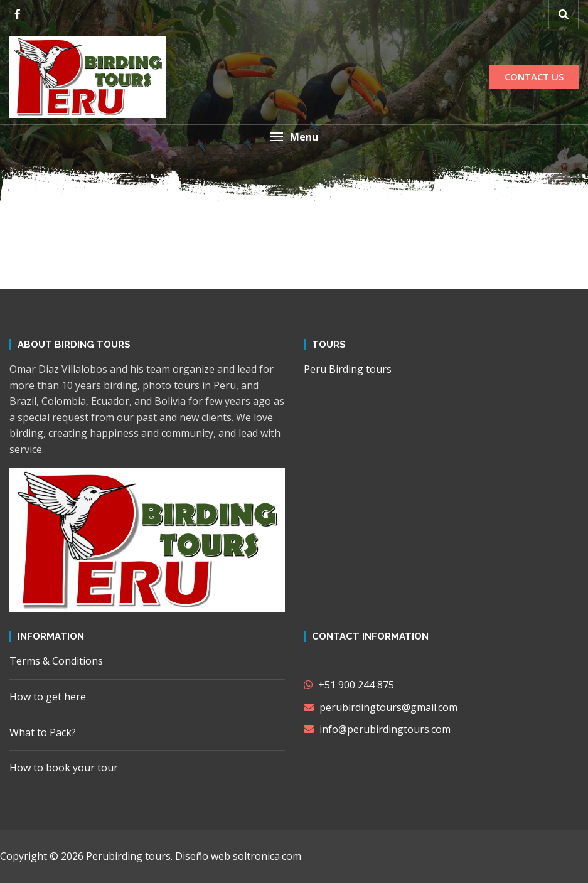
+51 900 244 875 (349, 685)
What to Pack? (43, 732)
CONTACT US (534, 77)
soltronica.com (267, 856)
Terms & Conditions (56, 661)
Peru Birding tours (348, 369)
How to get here (48, 697)
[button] (294, 137)
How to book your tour (64, 768)
